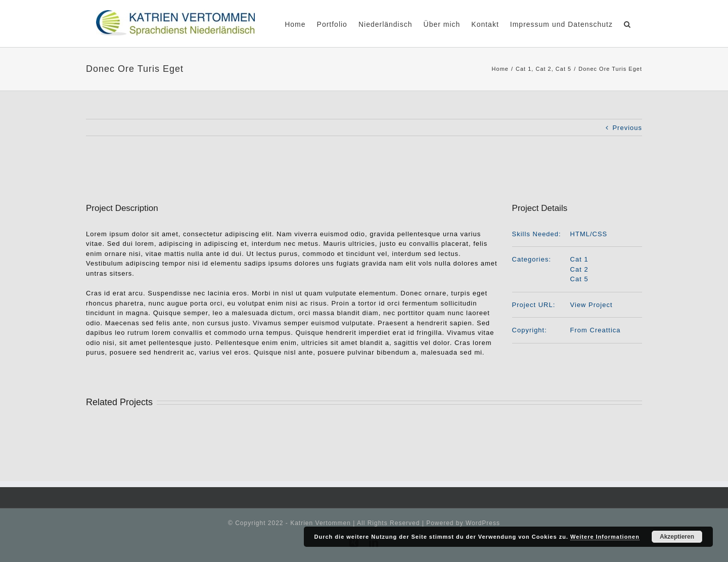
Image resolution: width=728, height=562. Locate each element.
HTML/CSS (589, 234)
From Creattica (596, 330)
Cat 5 (579, 279)
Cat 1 (579, 259)
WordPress (483, 523)
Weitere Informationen (605, 537)
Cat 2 (579, 269)
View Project (591, 305)
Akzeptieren (677, 537)
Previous (627, 128)
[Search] (627, 24)
